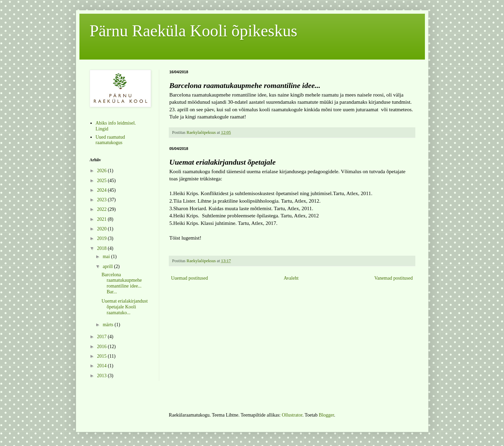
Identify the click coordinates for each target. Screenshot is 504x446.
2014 (102, 366)
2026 (102, 171)
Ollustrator (292, 415)
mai (107, 257)
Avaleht (291, 278)
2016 (102, 347)
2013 (102, 376)
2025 (102, 181)
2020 (102, 229)
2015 (102, 356)
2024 (102, 190)
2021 (102, 219)
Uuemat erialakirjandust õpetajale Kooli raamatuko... (124, 307)
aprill (108, 266)
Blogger (326, 415)
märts (109, 325)
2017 (102, 337)
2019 (102, 238)
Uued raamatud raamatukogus (110, 140)
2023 (102, 200)
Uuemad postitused (190, 278)
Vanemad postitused (393, 278)
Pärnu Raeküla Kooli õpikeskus (194, 31)
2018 (102, 248)
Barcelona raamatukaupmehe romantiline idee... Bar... (122, 283)
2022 (102, 209)
